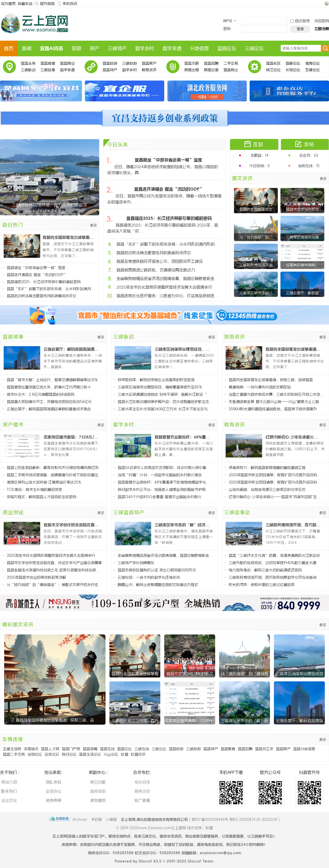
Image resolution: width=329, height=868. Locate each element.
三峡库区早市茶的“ (256, 293)
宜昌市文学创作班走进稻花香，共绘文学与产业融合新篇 (72, 525)
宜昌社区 (273, 63)
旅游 (77, 48)
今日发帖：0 (259, 166)
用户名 (228, 21)
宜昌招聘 (211, 63)
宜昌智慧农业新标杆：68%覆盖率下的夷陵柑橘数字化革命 (165, 482)
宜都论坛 (293, 63)
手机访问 (70, 4)
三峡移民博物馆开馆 (256, 265)
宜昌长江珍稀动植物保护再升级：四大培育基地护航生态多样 (165, 402)
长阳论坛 (293, 70)
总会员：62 (309, 155)
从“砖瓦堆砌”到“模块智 (245, 674)
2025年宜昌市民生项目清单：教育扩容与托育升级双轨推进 (276, 475)
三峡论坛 (254, 48)
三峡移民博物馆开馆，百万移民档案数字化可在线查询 (294, 525)
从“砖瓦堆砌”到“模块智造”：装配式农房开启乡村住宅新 (54, 585)
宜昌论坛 (227, 48)
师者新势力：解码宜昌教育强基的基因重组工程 (267, 468)
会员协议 (54, 791)
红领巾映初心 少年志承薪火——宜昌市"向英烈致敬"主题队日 (276, 497)
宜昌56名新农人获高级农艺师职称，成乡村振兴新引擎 (162, 468)
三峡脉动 (28, 70)
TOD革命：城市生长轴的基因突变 (34, 490)
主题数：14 (259, 155)
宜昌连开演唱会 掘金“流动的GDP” (37, 275)
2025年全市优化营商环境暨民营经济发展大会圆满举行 (164, 287)
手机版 (97, 820)
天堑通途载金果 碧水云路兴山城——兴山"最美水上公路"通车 (276, 402)
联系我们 (9, 791)
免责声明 (54, 800)
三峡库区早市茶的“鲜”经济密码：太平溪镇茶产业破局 (183, 525)
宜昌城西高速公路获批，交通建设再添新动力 (156, 270)
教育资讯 (149, 70)
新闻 (27, 48)
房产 (95, 48)
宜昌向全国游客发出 (256, 209)
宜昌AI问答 (52, 48)
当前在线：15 (309, 166)
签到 (258, 144)
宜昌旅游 (110, 63)
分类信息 (199, 48)
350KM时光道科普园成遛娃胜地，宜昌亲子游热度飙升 (273, 409)
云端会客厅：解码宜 (302, 293)
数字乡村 (145, 48)
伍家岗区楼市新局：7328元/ (190, 721)
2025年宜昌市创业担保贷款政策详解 (36, 577)
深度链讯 (31, 749)
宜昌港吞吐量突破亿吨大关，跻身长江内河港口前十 (49, 387)
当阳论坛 (35, 754)
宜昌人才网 (50, 749)
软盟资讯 (138, 754)
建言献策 (98, 800)
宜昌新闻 (90, 749)
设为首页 (8, 4)
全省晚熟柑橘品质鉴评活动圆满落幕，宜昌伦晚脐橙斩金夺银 (169, 279)
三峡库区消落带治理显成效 (299, 674)
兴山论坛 (111, 754)
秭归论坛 (69, 754)
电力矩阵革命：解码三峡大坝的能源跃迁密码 (265, 570)
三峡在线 (142, 749)
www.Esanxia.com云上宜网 (163, 828)
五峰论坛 (313, 70)
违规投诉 (98, 791)
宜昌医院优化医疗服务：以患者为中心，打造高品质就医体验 (169, 296)
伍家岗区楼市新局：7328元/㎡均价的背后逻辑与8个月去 (72, 437)
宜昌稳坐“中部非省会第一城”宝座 (36, 268)
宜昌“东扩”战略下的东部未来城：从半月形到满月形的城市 (169, 244)
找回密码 (322, 21)
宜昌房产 (149, 63)
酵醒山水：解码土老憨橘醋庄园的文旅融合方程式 (158, 585)
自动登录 (300, 21)
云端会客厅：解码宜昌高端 (299, 721)
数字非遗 (172, 48)
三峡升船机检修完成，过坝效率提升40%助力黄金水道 (272, 563)
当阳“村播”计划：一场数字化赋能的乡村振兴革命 (160, 475)
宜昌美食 (228, 749)
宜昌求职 (192, 63)
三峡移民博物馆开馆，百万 (135, 721)
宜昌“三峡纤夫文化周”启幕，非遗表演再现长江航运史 (274, 555)
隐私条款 (54, 782)
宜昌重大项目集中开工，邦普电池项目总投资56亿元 (49, 402)
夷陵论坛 (313, 63)
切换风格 (326, 4)
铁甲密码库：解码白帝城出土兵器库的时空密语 (156, 380)
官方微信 (47, 4)
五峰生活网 (12, 749)
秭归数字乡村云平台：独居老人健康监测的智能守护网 (162, 490)
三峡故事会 (48, 71)
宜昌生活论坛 (90, 754)
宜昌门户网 (71, 749)
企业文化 (9, 800)
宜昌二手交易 (14, 754)
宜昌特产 (110, 70)
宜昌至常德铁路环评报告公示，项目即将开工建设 (160, 261)
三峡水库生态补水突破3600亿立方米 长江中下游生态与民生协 (165, 409)
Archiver (80, 820)
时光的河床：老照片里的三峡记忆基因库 (262, 585)
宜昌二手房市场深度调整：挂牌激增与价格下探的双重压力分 (54, 475)
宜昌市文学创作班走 (302, 209)
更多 (93, 225)
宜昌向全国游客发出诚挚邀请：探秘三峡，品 (55, 720)
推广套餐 (142, 800)
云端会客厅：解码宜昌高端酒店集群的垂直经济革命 (72, 349)
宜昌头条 (28, 63)
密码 (227, 29)
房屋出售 (211, 70)
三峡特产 (117, 48)
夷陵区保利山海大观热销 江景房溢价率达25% (44, 482)
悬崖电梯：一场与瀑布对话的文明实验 (260, 387)
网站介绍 (9, 782)
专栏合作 (142, 782)
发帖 (309, 144)
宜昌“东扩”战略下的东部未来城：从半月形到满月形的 (52, 289)
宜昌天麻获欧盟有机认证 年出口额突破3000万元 (157, 570)
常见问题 (98, 782)
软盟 (125, 754)
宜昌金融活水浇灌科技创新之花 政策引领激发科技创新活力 (54, 570)
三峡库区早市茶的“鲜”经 (245, 721)
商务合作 (142, 791)
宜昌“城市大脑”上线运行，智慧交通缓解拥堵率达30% (52, 380)
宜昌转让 (231, 70)
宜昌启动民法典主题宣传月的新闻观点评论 (42, 296)
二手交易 (231, 63)
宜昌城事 (48, 63)
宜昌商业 (67, 63)
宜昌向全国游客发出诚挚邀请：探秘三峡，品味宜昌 (69, 237)
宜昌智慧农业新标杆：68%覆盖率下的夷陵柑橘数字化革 (183, 437)
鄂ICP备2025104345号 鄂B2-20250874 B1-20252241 (235, 820)
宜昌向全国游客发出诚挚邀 (135, 674)
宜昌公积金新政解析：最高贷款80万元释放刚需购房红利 (53, 468)
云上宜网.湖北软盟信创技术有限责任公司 (154, 820)
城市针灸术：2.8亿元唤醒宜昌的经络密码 (41, 394)
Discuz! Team (201, 861)
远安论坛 (52, 754)
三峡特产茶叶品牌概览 (136, 563)
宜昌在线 (107, 749)
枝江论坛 (273, 70)
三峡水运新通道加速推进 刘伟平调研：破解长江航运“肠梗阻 (165, 394)
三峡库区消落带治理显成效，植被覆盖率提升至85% (183, 349)
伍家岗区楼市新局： (302, 265)
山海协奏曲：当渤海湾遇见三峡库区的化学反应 (267, 490)
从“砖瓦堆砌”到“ (256, 237)
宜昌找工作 (264, 749)
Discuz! (145, 861)
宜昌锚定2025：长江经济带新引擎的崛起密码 (44, 282)
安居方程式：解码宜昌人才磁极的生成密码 (42, 497)
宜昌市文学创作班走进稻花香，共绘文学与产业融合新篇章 (54, 563)
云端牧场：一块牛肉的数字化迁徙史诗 (149, 577)
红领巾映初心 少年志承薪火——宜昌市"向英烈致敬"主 (294, 437)
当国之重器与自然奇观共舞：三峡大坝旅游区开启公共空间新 (276, 394)
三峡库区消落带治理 (302, 237)
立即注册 (322, 29)
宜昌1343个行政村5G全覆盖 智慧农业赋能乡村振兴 (160, 497)
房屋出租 (192, 70)
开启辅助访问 (322, 4)
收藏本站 (25, 4)
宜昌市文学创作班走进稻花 (190, 674)
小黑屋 (111, 820)
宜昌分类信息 (304, 749)
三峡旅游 (130, 63)
